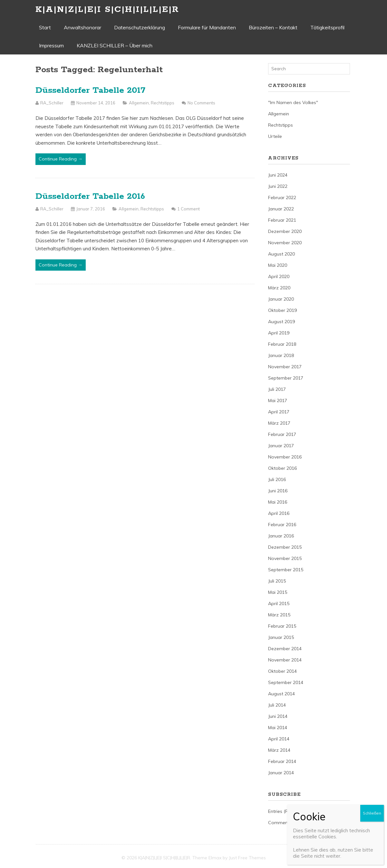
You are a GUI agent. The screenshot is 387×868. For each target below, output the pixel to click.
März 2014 (279, 750)
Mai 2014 (278, 728)
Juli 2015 (277, 581)
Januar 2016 (281, 536)
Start (45, 27)
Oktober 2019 (282, 310)
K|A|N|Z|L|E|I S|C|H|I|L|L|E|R (107, 10)
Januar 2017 (281, 446)
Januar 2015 (281, 637)
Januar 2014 (281, 773)
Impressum (51, 45)
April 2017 (279, 412)
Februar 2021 (282, 220)
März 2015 (279, 615)
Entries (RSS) (282, 811)
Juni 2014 (278, 716)
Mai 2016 (278, 502)
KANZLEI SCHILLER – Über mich (115, 45)
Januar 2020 (281, 299)
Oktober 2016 (282, 468)
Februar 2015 (282, 626)
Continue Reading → (61, 159)
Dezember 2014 (285, 649)
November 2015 (285, 558)
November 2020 (285, 243)
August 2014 (281, 694)
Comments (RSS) (286, 823)
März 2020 (279, 288)
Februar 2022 (282, 198)
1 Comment (189, 209)
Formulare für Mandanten (207, 27)
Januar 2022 (281, 209)
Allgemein (139, 103)
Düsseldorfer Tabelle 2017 (90, 90)
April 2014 (279, 739)
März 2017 (279, 423)
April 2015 (279, 603)
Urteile (275, 136)
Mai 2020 (278, 265)
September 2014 (286, 682)
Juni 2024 (278, 175)
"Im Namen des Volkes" (293, 102)
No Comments (201, 103)
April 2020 (279, 276)
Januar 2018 (281, 355)
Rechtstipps (163, 103)
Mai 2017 (278, 400)
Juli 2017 (277, 389)
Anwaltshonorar (82, 27)
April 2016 (279, 513)
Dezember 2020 (285, 231)
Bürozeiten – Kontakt (273, 27)
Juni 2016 (278, 491)
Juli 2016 (277, 479)
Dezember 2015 (285, 547)
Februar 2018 (282, 344)
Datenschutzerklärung (140, 27)
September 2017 (286, 378)
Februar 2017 (282, 434)
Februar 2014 (282, 761)
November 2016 (285, 457)
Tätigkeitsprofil (327, 27)
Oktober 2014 (282, 671)
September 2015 (286, 570)
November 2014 (285, 660)
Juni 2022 (278, 186)
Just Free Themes (247, 858)
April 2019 (279, 333)
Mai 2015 (278, 592)
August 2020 (281, 254)
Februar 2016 (282, 525)
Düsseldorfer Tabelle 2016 (90, 196)
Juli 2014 (277, 705)
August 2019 (281, 322)
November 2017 (285, 367)
